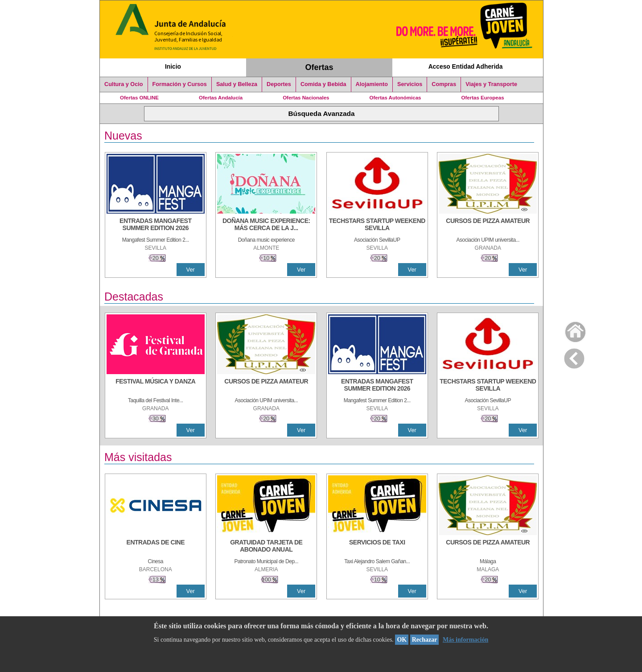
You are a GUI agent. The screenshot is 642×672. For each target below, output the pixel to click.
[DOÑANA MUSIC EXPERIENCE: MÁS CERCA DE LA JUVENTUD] (266, 225)
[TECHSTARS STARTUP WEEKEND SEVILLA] (377, 225)
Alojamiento (372, 84)
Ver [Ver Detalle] (191, 270)
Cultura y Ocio (124, 84)
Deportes (279, 84)
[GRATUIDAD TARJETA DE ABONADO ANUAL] (266, 547)
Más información (465, 640)
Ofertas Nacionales (306, 98)
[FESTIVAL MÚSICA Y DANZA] (156, 386)
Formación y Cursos (180, 84)
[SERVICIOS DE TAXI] (377, 547)
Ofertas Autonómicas (395, 98)
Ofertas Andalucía (221, 98)
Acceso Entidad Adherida (466, 66)
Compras (444, 84)
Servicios (410, 84)
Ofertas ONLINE (139, 98)
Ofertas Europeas (483, 98)
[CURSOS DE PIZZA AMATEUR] (488, 225)
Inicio (173, 66)
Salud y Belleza (237, 84)
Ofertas (319, 67)
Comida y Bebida (323, 84)
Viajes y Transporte (491, 84)
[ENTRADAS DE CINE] (156, 547)
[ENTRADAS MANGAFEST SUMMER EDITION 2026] (156, 225)
